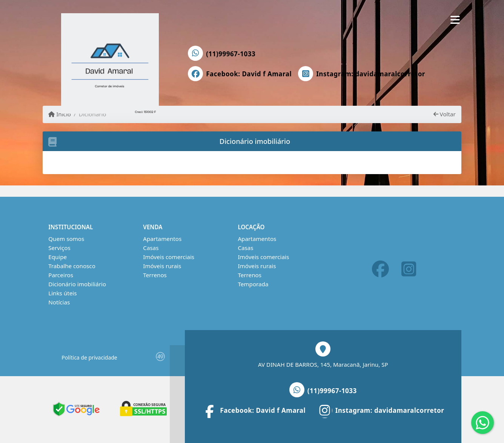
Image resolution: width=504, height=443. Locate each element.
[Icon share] (240, 74)
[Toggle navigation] (455, 20)
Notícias (59, 302)
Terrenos (155, 275)
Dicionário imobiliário (77, 284)
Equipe (58, 257)
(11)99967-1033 (231, 54)
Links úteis (62, 293)
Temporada (253, 284)
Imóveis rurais (162, 266)
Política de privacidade (89, 357)
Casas (151, 248)
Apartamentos (162, 239)
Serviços (59, 248)
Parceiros (61, 275)
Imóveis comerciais (169, 257)
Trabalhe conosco (72, 266)
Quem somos (66, 239)
